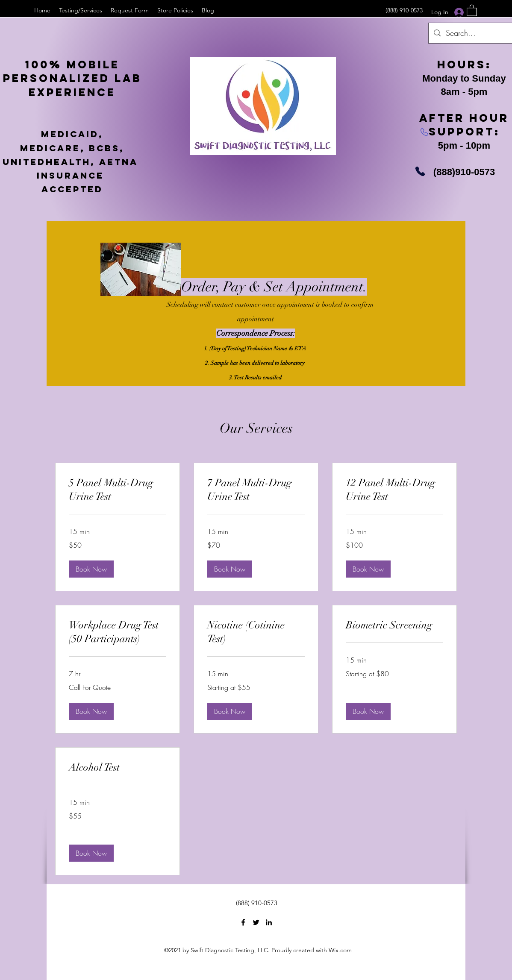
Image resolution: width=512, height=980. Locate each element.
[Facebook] (243, 922)
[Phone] (420, 171)
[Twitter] (256, 922)
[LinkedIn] (269, 922)
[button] (472, 10)
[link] (118, 490)
